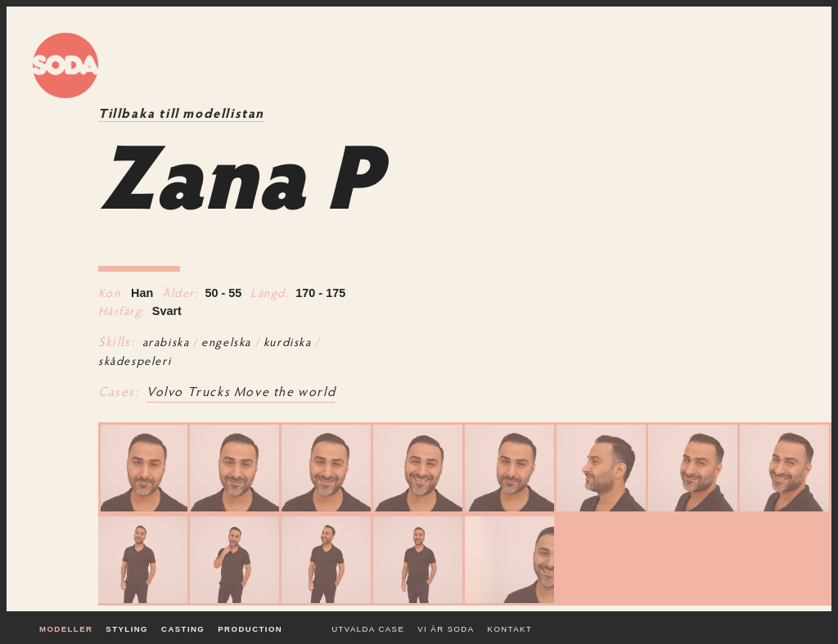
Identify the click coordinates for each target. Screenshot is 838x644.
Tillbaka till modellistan (181, 115)
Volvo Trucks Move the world (241, 393)
